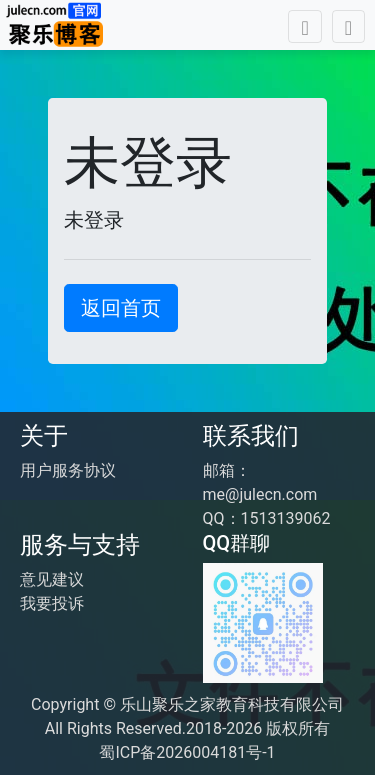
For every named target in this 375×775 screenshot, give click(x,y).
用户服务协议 (68, 470)
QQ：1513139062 (267, 518)
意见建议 (52, 579)
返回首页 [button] (121, 308)
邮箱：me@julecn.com (260, 482)
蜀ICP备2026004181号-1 (187, 752)
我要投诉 (52, 603)
